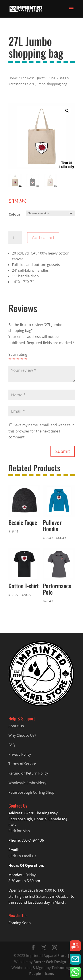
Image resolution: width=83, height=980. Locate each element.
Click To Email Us (22, 856)
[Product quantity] (15, 238)
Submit (63, 451)
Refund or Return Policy (28, 773)
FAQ (12, 745)
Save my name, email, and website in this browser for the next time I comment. (41, 431)
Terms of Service (22, 764)
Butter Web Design (50, 962)
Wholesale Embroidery (27, 783)
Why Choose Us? (22, 735)
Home (13, 78)
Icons (49, 974)
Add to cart (43, 237)
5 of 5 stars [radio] (26, 359)
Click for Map (19, 831)
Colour (14, 214)
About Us (16, 726)
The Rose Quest (33, 78)
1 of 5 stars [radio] (10, 359)
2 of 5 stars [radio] (14, 359)
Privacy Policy (20, 754)
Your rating (18, 354)
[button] (67, 111)
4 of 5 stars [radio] (22, 359)
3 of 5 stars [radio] (18, 359)
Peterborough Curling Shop (31, 792)
